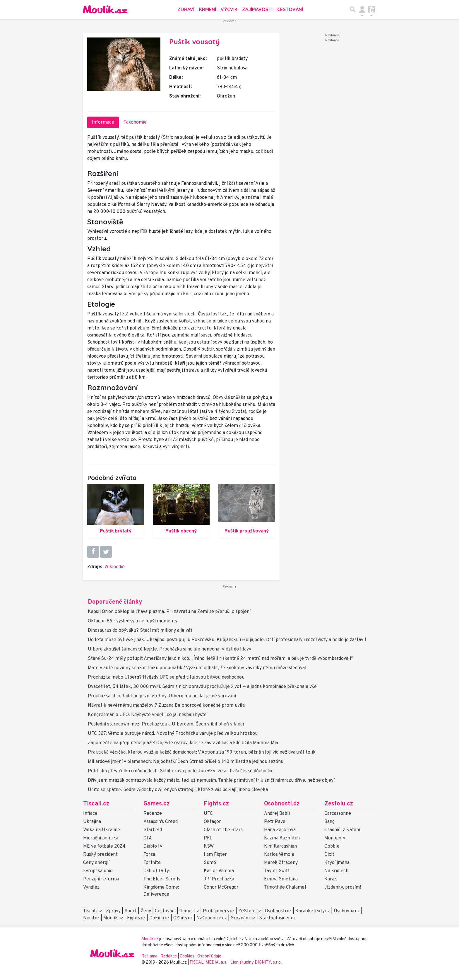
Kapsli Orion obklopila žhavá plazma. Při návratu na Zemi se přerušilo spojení (169, 612)
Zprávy (113, 911)
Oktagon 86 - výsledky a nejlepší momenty (133, 621)
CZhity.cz (183, 918)
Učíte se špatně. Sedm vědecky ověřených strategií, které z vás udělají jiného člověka (178, 790)
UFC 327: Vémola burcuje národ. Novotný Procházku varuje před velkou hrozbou (173, 734)
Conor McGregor (221, 887)
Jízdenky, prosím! (343, 887)
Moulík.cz (113, 918)
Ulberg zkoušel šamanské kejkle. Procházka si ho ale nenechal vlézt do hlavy (169, 649)
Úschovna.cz (347, 911)
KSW (209, 846)
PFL (208, 838)
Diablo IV (153, 846)
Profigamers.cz (219, 911)
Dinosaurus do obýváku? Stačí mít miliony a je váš (140, 631)
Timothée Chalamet (285, 887)
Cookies (187, 956)
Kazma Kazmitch (282, 838)
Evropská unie (98, 871)
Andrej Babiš (277, 814)
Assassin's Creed (161, 822)
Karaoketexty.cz (313, 911)
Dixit (329, 855)
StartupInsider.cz (277, 918)
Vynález (91, 887)
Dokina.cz (159, 918)
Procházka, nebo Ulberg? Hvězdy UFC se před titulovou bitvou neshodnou (166, 677)
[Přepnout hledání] (353, 9)
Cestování (290, 9)
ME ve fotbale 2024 (104, 846)
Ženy (146, 911)
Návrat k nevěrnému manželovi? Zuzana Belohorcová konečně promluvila (166, 706)
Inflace (90, 814)
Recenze (153, 814)
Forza (149, 855)
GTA (148, 838)
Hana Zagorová (280, 830)
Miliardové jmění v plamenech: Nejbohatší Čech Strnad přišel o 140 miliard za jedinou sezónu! (186, 762)
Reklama (149, 956)
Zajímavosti (257, 9)
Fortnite (152, 863)
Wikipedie (115, 567)
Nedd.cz (91, 918)
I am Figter (215, 855)
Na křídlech (336, 871)
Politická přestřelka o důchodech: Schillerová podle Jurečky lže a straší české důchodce (181, 771)
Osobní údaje (209, 956)
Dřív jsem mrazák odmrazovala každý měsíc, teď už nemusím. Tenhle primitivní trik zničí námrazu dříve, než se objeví (211, 781)
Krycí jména (337, 863)
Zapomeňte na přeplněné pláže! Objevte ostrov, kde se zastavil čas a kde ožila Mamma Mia (183, 743)
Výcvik (229, 9)
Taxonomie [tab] (135, 122)
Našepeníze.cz (212, 918)
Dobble (332, 846)
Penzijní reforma (101, 879)
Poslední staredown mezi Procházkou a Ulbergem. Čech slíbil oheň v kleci (166, 724)
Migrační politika (101, 838)
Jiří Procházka (219, 879)
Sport (131, 911)
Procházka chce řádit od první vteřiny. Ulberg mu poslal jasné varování (162, 696)
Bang (329, 822)
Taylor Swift (277, 871)
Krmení (208, 9)
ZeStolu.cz (250, 911)
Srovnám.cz (243, 918)
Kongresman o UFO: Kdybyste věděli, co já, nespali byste (147, 715)
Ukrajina (92, 822)
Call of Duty (156, 871)
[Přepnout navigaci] (362, 9)
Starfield (153, 830)
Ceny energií (96, 863)
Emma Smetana (281, 879)
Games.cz (156, 804)
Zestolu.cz (339, 804)
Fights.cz (216, 804)
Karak (331, 879)
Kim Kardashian (280, 846)
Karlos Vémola (219, 871)
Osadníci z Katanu (343, 830)
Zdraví (186, 9)
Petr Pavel (275, 822)
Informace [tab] (103, 122)
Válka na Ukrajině (102, 830)
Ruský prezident (100, 855)
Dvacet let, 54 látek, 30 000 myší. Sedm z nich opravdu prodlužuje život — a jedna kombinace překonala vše (202, 687)
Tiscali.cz (96, 804)
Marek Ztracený (281, 863)
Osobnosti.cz (282, 804)
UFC (208, 814)
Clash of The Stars (223, 830)
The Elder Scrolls (162, 879)
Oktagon (213, 822)
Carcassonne (338, 814)
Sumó (210, 863)
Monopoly (335, 838)
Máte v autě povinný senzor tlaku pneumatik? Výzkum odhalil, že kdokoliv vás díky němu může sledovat (197, 668)
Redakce (169, 956)
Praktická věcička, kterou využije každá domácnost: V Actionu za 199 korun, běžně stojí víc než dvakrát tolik (202, 752)
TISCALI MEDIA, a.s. (209, 963)
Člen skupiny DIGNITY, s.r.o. (256, 963)
